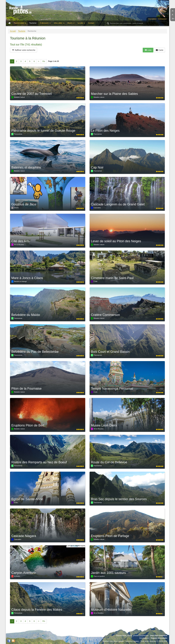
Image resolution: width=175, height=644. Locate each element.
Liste (148, 50)
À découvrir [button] (45, 23)
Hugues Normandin (159, 638)
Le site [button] (81, 23)
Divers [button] (71, 23)
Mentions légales (132, 641)
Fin (44, 61)
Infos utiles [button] (59, 23)
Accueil (13, 31)
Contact (91, 23)
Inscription (152, 19)
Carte (159, 50)
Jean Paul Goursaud (159, 635)
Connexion (162, 19)
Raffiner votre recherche (24, 50)
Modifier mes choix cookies (113, 641)
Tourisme (33, 23)
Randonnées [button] (20, 23)
